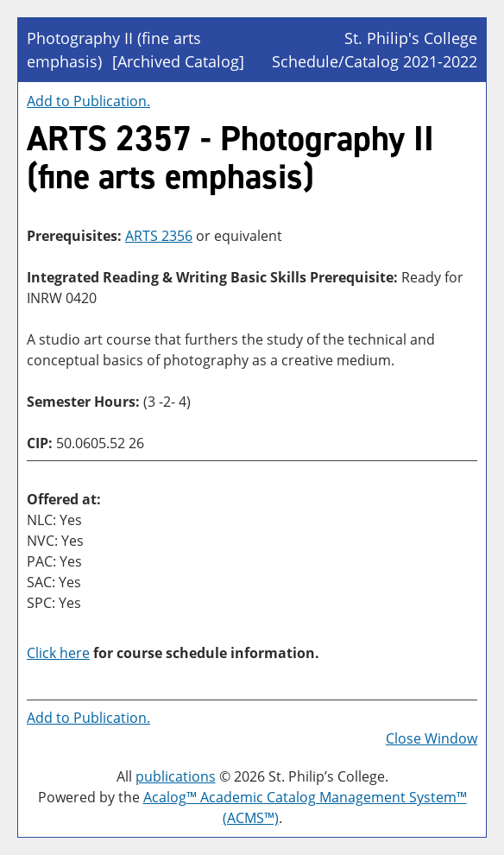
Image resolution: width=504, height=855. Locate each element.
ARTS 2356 (159, 236)
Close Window (432, 738)
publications (176, 776)
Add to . (88, 101)
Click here (58, 653)
